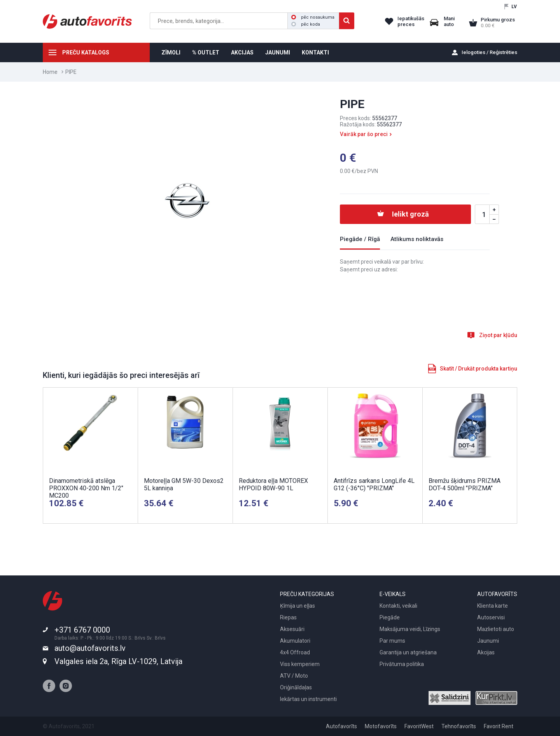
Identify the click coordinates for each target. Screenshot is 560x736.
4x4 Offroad (295, 652)
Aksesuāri (292, 629)
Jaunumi (488, 641)
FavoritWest (419, 726)
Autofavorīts (341, 726)
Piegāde (390, 617)
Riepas (288, 617)
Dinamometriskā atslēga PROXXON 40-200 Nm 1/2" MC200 (86, 488)
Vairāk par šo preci (364, 134)
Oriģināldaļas (296, 687)
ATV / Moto (294, 676)
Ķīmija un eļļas (297, 606)
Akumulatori (295, 641)
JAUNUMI (278, 52)
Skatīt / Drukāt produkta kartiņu (479, 369)
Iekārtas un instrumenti (308, 699)
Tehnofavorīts (459, 726)
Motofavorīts (381, 726)
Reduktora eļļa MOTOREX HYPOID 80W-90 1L (273, 484)
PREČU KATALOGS (86, 52)
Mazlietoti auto (496, 629)
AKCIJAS (242, 52)
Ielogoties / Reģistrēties (489, 52)
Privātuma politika (402, 664)
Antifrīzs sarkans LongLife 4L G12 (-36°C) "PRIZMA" (374, 484)
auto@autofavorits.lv (90, 648)
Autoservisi (491, 617)
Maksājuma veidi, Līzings (410, 629)
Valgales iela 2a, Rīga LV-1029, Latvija (118, 661)
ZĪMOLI (171, 52)
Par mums (392, 641)
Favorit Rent (499, 726)
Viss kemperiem (300, 664)
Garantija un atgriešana (408, 652)
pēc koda (306, 24)
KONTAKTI (315, 52)
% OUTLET (206, 52)
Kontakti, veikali (398, 606)
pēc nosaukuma (313, 17)
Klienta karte (493, 606)
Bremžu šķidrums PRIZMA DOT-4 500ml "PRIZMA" (465, 484)
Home (50, 72)
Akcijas (486, 652)
